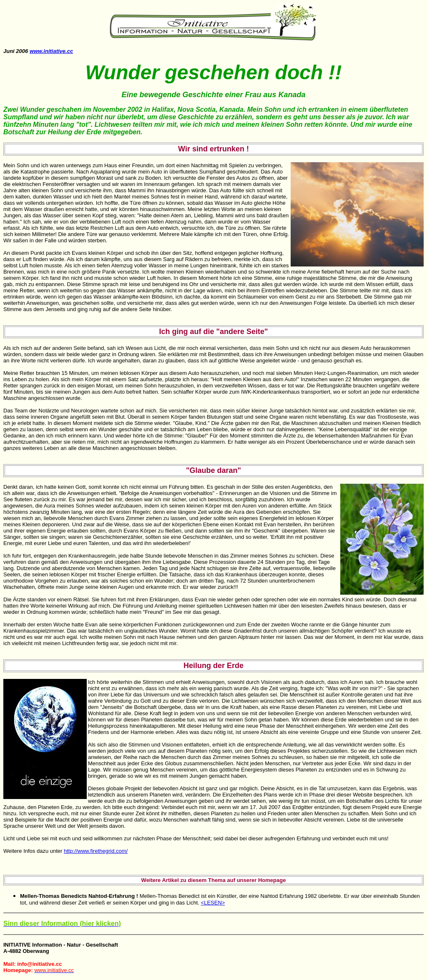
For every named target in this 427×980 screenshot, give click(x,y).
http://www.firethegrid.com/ (96, 851)
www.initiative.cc (51, 51)
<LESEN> (213, 903)
